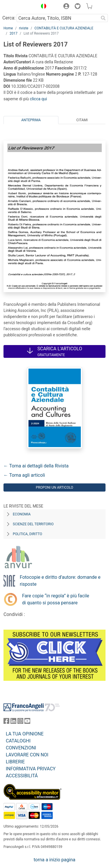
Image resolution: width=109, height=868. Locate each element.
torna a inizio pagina (54, 860)
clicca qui (39, 99)
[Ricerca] (103, 18)
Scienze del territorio (33, 524)
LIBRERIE (15, 762)
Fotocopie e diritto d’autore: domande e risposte (60, 581)
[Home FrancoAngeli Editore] (19, 7)
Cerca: (9, 18)
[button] (42, 7)
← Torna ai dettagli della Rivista (36, 466)
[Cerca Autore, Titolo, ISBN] (58, 18)
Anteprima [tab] (31, 120)
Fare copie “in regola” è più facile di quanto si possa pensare (56, 599)
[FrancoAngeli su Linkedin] (13, 722)
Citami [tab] (82, 120)
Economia (22, 514)
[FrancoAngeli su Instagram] (20, 722)
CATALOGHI (18, 741)
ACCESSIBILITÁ (22, 776)
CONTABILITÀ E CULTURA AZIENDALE (64, 28)
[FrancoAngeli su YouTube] (27, 722)
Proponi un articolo (54, 487)
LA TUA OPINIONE (25, 734)
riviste (24, 28)
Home (8, 28)
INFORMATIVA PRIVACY (31, 769)
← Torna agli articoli (24, 475)
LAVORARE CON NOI (27, 755)
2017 (14, 33)
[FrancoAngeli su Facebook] (6, 722)
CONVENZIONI (21, 748)
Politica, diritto (27, 534)
